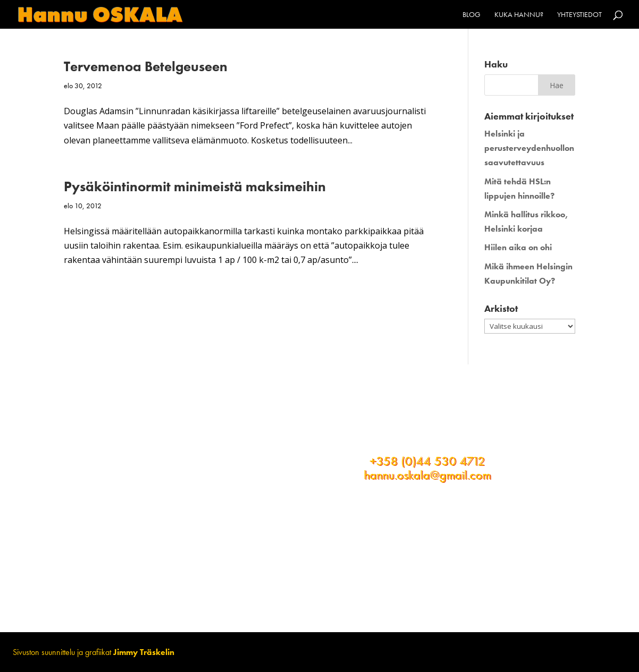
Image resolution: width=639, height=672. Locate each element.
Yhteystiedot (579, 15)
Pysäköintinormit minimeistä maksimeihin (195, 186)
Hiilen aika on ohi (518, 247)
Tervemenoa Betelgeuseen (146, 66)
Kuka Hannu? (519, 15)
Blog (472, 15)
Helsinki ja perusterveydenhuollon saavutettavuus (529, 148)
